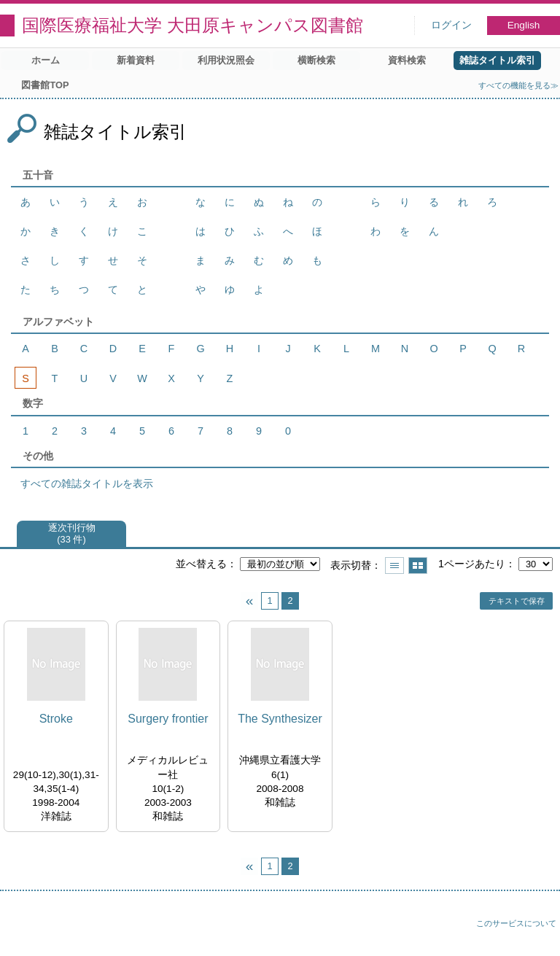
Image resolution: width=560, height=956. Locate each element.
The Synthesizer (280, 719)
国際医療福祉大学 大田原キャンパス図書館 (192, 25)
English (524, 25)
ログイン (451, 25)
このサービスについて (516, 923)
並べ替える (201, 564)
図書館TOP (45, 85)
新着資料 (136, 60)
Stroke (56, 719)
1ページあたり (472, 564)
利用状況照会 (226, 60)
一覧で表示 (394, 566)
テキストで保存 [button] (517, 601)
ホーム (46, 60)
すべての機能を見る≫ (518, 85)
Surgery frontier (168, 719)
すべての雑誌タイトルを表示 (87, 483)
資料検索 (407, 60)
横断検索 (316, 60)
